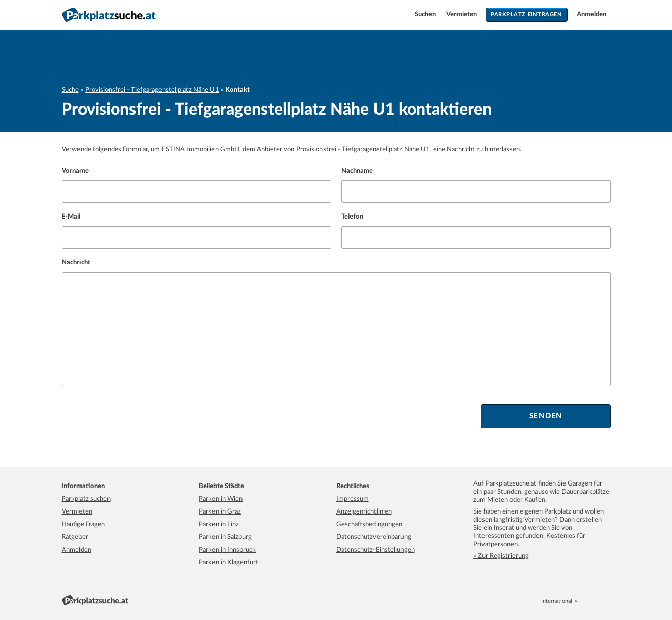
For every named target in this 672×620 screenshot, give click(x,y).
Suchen (426, 15)
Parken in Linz (219, 524)
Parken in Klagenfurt (229, 563)
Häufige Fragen (83, 524)
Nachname (357, 171)
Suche (70, 90)
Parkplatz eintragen (526, 15)
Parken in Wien (221, 499)
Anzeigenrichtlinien (364, 512)
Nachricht (76, 263)
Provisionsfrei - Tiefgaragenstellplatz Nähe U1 (152, 90)
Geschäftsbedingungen (369, 524)
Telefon (352, 217)
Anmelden (592, 15)
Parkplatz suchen (86, 499)
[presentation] (139, 416)
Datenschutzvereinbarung (374, 537)
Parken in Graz (220, 512)
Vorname (75, 171)
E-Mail (71, 217)
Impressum (353, 499)
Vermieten (462, 15)
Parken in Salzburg (225, 537)
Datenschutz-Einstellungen (375, 550)
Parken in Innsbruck (227, 550)
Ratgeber (75, 537)
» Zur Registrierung (501, 556)
